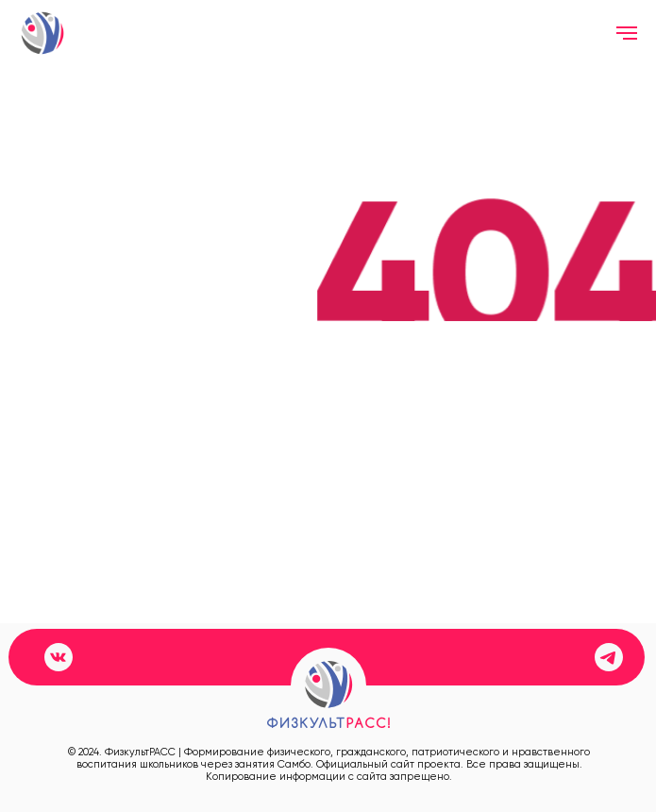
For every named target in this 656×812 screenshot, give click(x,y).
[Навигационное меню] (627, 33)
